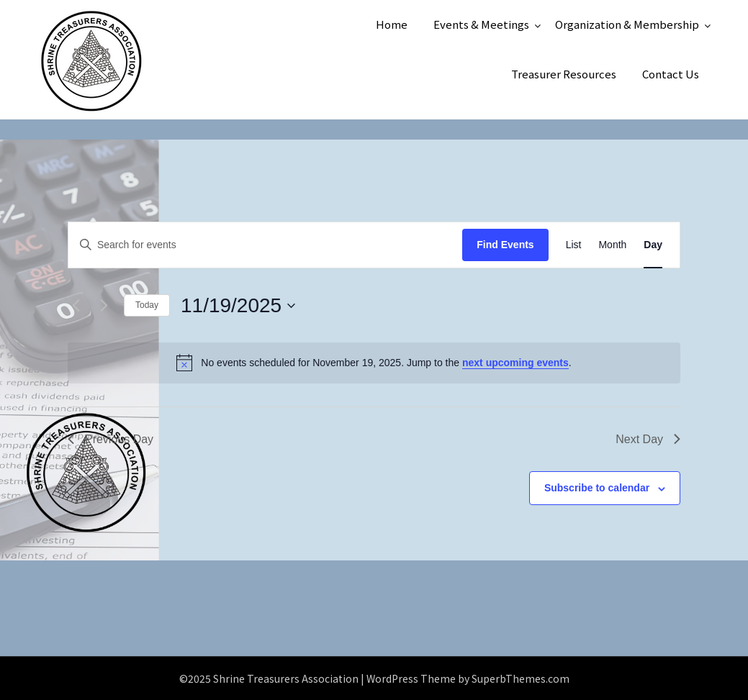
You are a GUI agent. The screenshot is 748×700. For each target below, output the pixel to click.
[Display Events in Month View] (612, 245)
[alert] (374, 363)
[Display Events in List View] (574, 245)
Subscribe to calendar (597, 488)
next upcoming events (515, 363)
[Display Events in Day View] (653, 245)
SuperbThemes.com (521, 678)
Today (147, 305)
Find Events (505, 245)
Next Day (648, 439)
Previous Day (111, 439)
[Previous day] (76, 306)
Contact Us (671, 74)
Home (392, 24)
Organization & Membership (627, 24)
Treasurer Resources (564, 74)
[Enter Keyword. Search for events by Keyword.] (265, 245)
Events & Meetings (481, 24)
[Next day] (104, 306)
